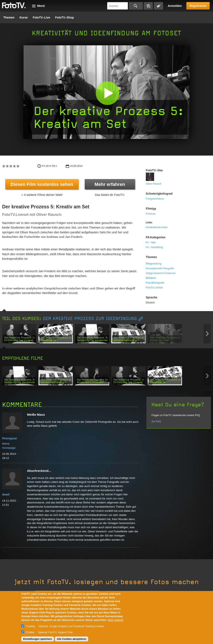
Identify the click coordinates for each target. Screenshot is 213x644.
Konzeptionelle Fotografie (160, 268)
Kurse (24, 17)
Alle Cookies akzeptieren (71, 639)
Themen (9, 17)
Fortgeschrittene (155, 199)
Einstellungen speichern (38, 639)
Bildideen (151, 278)
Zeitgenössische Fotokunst (161, 273)
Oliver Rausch (154, 184)
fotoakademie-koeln (157, 227)
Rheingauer (10, 438)
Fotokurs (151, 214)
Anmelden (175, 6)
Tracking (30, 626)
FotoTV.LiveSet (154, 288)
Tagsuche (159, 6)
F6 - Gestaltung (154, 247)
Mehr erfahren (110, 184)
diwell (6, 494)
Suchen (136, 6)
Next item (207, 334)
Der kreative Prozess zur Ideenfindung (90, 319)
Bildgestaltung (154, 264)
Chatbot (30, 632)
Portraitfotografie (155, 283)
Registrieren (198, 6)
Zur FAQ (156, 422)
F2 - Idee (151, 242)
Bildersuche (148, 6)
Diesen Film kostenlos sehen (42, 184)
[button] (107, 93)
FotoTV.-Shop (64, 17)
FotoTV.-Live (41, 17)
